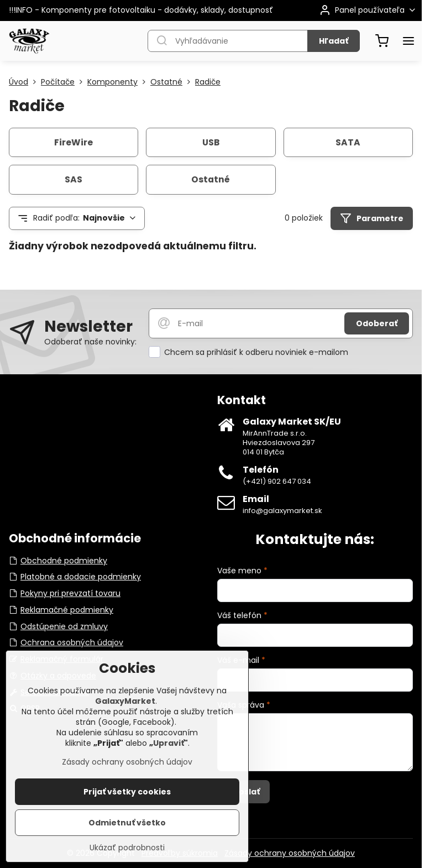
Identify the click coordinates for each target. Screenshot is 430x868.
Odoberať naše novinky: (90, 342)
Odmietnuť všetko (127, 823)
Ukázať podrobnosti (127, 848)
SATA (348, 142)
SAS (74, 179)
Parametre (371, 219)
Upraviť (169, 743)
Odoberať (377, 323)
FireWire (74, 142)
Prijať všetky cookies (127, 792)
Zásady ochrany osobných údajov (290, 853)
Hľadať (334, 41)
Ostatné (211, 179)
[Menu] (408, 41)
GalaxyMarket (125, 701)
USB (211, 142)
